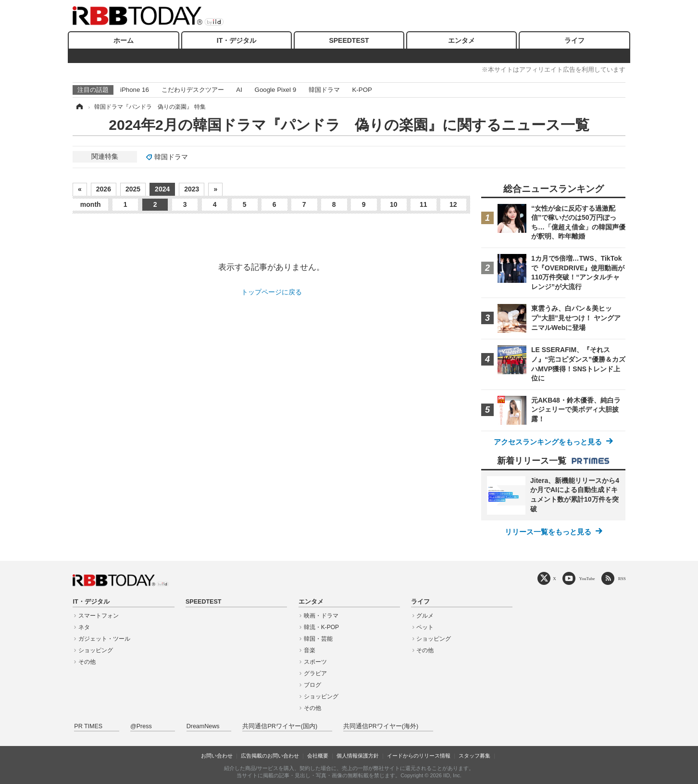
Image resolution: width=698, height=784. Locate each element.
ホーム (124, 40)
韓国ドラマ (324, 90)
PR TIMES (88, 726)
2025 (133, 189)
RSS (622, 578)
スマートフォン (99, 616)
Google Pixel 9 (275, 90)
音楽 (310, 650)
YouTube (587, 578)
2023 (192, 189)
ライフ (574, 40)
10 (394, 204)
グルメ (425, 616)
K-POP (362, 90)
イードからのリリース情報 (419, 756)
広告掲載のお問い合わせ (270, 756)
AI (239, 90)
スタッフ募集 (474, 756)
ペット (425, 627)
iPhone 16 (135, 90)
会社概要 (318, 756)
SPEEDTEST (349, 40)
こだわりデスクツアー (193, 90)
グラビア (315, 673)
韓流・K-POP (321, 627)
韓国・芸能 (318, 639)
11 (424, 204)
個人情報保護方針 (358, 756)
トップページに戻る (272, 292)
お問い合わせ (217, 756)
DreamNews (203, 726)
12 (453, 204)
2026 (104, 189)
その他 (87, 662)
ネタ (84, 627)
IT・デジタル (237, 40)
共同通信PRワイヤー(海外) (381, 726)
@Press (141, 726)
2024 (162, 189)
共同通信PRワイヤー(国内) (280, 726)
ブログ (312, 685)
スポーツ (315, 662)
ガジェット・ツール (104, 639)
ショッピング (96, 650)
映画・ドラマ (321, 616)
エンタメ (461, 40)
